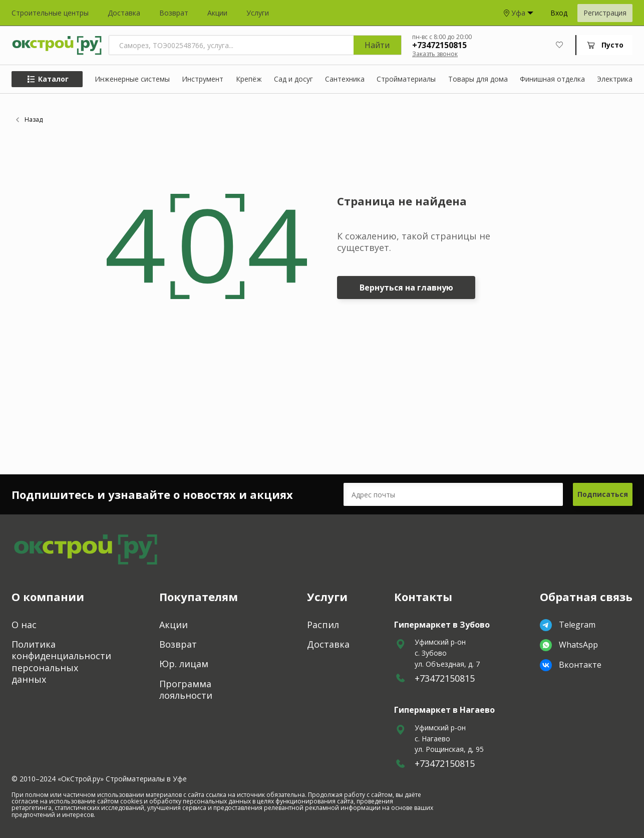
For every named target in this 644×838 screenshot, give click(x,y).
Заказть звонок (435, 54)
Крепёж (249, 79)
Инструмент (203, 79)
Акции (217, 13)
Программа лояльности (186, 690)
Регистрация (605, 13)
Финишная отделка (552, 79)
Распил (323, 625)
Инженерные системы (132, 79)
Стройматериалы (406, 79)
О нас (24, 625)
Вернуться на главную (406, 288)
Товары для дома (478, 79)
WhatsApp (569, 645)
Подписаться (603, 494)
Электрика (615, 79)
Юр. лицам (184, 664)
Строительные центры (50, 13)
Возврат (174, 13)
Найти (377, 45)
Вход (559, 13)
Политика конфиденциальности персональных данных (61, 662)
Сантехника (345, 79)
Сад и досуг (293, 79)
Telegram (568, 625)
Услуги (258, 13)
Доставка (124, 13)
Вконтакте (571, 665)
